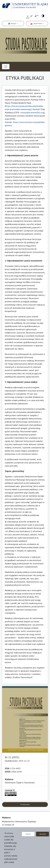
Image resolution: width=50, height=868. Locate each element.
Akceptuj (43, 834)
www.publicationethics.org (32, 112)
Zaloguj (12, 23)
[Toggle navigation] (6, 67)
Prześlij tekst (25, 804)
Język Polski (36, 23)
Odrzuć (28, 834)
